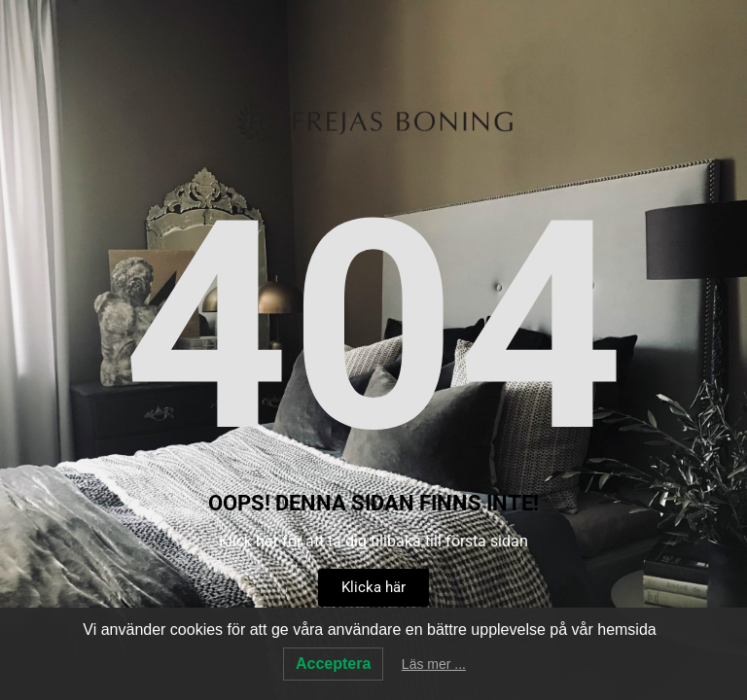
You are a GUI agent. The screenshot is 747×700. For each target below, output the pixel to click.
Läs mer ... (434, 664)
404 (373, 328)
